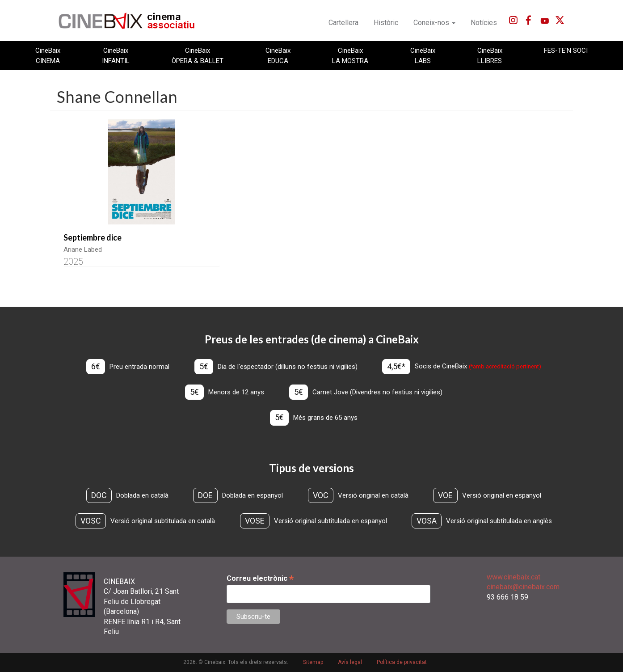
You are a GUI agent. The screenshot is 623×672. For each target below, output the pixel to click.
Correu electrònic (260, 578)
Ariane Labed (83, 249)
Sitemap (313, 663)
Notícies (484, 23)
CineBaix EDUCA (278, 55)
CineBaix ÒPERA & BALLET (198, 55)
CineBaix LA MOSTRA (350, 55)
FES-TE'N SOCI (566, 51)
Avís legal (350, 663)
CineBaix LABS (423, 55)
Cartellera (343, 23)
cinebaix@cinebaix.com (523, 587)
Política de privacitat (402, 663)
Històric (386, 23)
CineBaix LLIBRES (490, 55)
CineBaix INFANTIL (116, 55)
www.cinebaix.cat (514, 577)
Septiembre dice (93, 237)
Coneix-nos (434, 23)
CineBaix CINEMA (48, 55)
